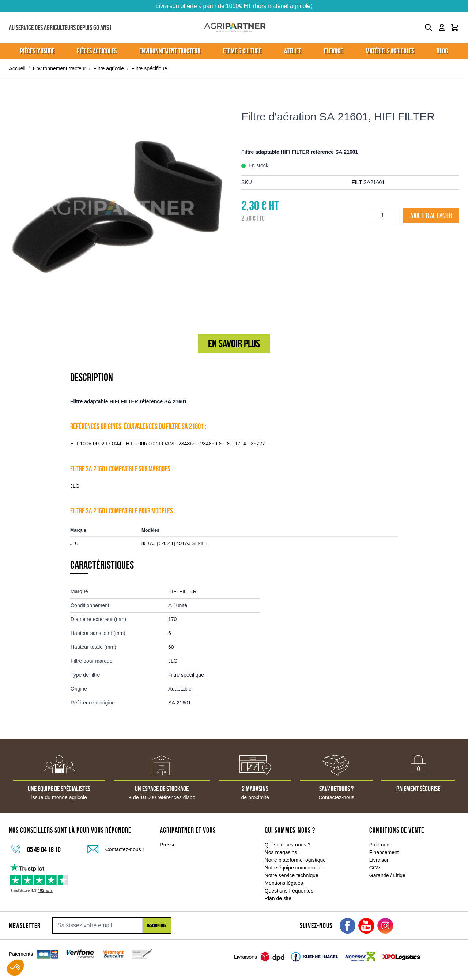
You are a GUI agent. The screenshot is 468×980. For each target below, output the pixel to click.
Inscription (157, 925)
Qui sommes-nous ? (288, 845)
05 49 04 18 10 (44, 849)
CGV (375, 868)
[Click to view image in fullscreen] (118, 207)
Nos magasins (281, 852)
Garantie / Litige (387, 875)
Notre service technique (292, 875)
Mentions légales (284, 883)
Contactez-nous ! (125, 849)
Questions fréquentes (289, 891)
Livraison (380, 860)
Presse (168, 845)
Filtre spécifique (149, 68)
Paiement (380, 845)
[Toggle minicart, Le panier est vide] (455, 27)
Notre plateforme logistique (295, 860)
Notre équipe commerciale (295, 868)
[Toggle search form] (429, 27)
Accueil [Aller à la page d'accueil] (17, 68)
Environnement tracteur (60, 68)
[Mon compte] (442, 27)
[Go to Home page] (235, 28)
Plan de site (278, 898)
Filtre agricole (109, 68)
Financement (384, 852)
